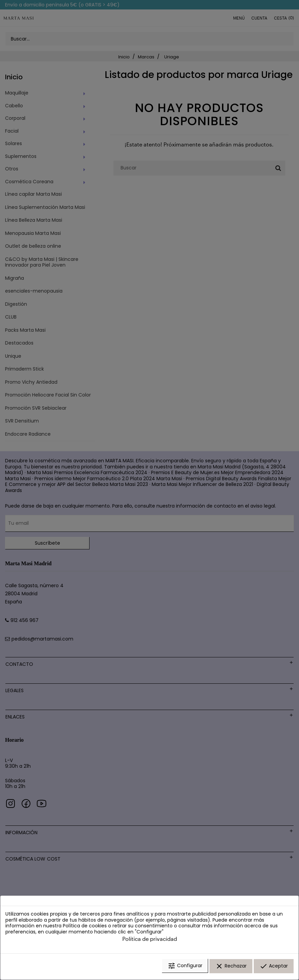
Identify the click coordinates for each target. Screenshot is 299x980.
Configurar (185, 968)
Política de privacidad (150, 940)
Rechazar (231, 968)
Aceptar (274, 968)
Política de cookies (85, 927)
